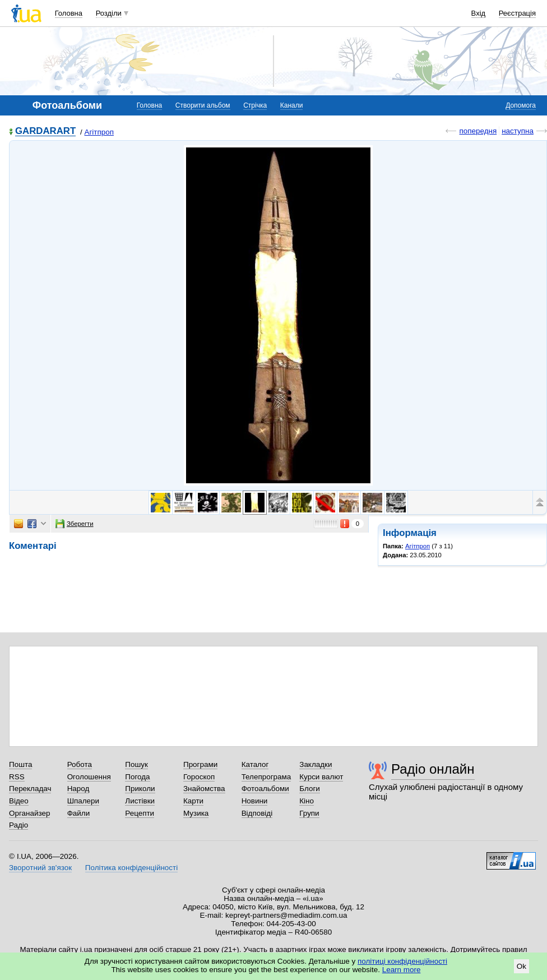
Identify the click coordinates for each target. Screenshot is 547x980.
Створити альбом (203, 105)
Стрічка (255, 105)
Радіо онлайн (433, 769)
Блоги (310, 789)
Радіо (18, 825)
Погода (137, 777)
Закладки (316, 764)
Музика (196, 813)
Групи (309, 813)
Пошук (136, 764)
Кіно (307, 801)
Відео (19, 801)
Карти (193, 801)
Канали (292, 105)
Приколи (140, 789)
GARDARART (45, 131)
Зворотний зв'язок (40, 868)
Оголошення (89, 777)
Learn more (402, 970)
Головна (69, 13)
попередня (478, 131)
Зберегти (75, 524)
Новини (255, 801)
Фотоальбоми (265, 789)
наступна (518, 131)
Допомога (521, 105)
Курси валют (321, 777)
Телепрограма (266, 777)
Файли (79, 813)
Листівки (140, 801)
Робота (80, 764)
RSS (17, 777)
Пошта (20, 764)
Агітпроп (99, 132)
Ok (521, 966)
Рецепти (140, 813)
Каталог (255, 764)
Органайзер (29, 813)
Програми (200, 764)
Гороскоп (199, 777)
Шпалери (83, 801)
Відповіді (257, 813)
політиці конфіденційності (402, 961)
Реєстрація (517, 13)
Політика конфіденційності (131, 868)
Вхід (479, 13)
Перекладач (30, 789)
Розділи (109, 13)
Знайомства (204, 789)
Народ (78, 789)
